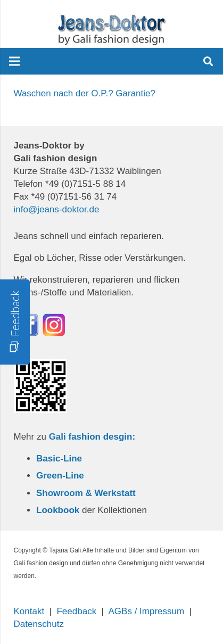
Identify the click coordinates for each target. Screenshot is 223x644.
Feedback (76, 611)
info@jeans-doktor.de (57, 209)
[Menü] (14, 61)
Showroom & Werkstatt (86, 493)
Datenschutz (39, 624)
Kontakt (29, 611)
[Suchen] (208, 61)
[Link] (111, 29)
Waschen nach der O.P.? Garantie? (85, 93)
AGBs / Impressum (147, 611)
